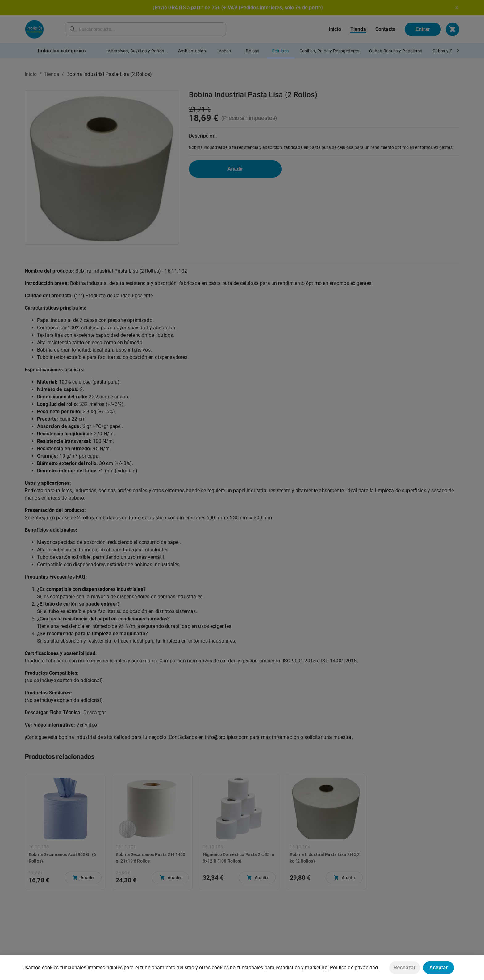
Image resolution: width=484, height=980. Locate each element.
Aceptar (439, 968)
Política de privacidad (354, 968)
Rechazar (405, 968)
